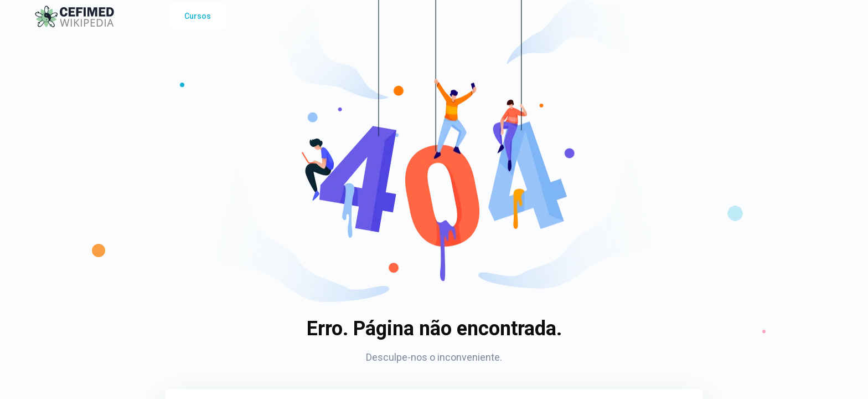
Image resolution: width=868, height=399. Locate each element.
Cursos (198, 16)
